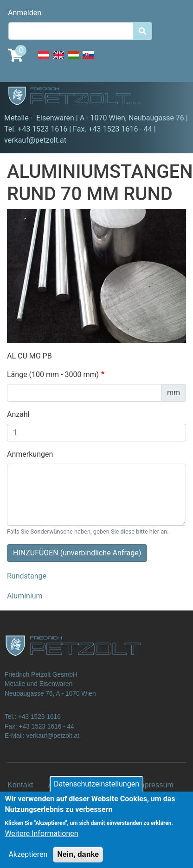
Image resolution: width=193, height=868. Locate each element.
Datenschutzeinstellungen (96, 790)
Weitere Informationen (41, 840)
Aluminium (25, 596)
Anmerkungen (30, 454)
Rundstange (27, 576)
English (58, 60)
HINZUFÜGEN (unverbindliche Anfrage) (77, 553)
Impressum (155, 785)
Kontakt (20, 785)
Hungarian (73, 60)
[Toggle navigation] (173, 97)
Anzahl (18, 414)
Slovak (88, 60)
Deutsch (44, 60)
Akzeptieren (28, 861)
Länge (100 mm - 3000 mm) (53, 374)
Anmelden (25, 13)
